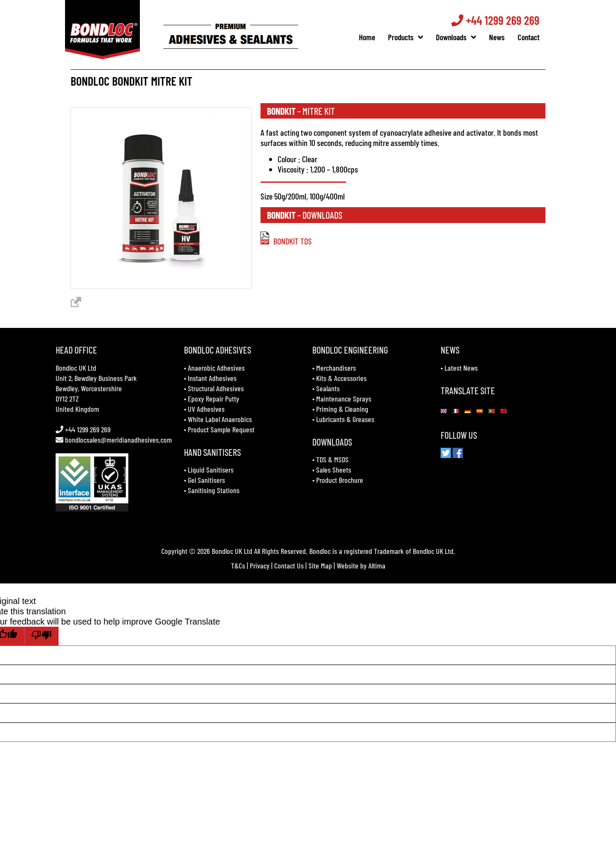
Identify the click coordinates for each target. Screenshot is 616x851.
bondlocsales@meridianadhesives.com (118, 440)
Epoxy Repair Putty (213, 399)
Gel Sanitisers (206, 480)
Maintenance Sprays (344, 399)
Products (410, 37)
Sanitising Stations (214, 490)
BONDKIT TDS (286, 241)
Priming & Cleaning (342, 409)
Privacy (260, 565)
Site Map (320, 565)
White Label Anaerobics (220, 419)
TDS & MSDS (332, 459)
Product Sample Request (221, 429)
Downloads (460, 37)
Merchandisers (336, 368)
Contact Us (289, 565)
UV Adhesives (206, 409)
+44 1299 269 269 (500, 20)
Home (371, 37)
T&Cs (238, 565)
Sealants (328, 388)
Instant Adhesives (212, 378)
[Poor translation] (41, 636)
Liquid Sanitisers (211, 470)
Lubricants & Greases (345, 419)
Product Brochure (340, 480)
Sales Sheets (334, 470)
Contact (533, 37)
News (501, 37)
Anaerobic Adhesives (216, 368)
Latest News (461, 368)
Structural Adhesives (216, 388)
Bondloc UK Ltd (76, 368)
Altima (377, 565)
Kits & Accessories (341, 378)
